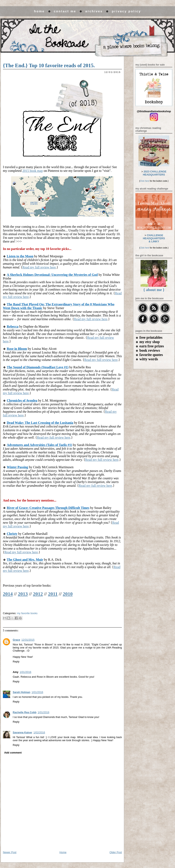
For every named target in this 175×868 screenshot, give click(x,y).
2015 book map (33, 171)
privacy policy (126, 11)
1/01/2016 (26, 672)
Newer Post (10, 852)
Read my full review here (39, 267)
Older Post (116, 852)
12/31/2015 (28, 640)
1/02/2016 (39, 732)
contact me (65, 11)
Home (63, 852)
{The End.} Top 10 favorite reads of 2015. (49, 65)
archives (94, 11)
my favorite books (27, 613)
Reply (16, 662)
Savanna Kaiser (22, 732)
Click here (145, 181)
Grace (16, 640)
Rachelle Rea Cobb (25, 712)
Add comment (13, 753)
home (39, 11)
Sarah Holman (22, 692)
